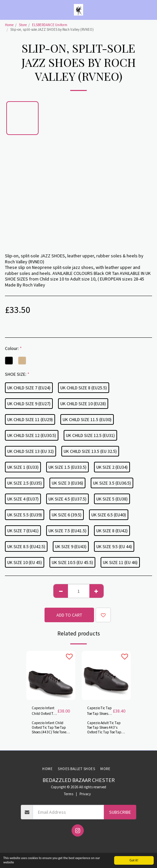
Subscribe (120, 812)
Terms (69, 794)
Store (23, 25)
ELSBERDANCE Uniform (50, 25)
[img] (51, 675)
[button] (7, 9)
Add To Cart (69, 615)
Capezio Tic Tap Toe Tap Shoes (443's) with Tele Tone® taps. (100, 711)
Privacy (85, 794)
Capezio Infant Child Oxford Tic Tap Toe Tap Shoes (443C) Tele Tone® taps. (44, 711)
